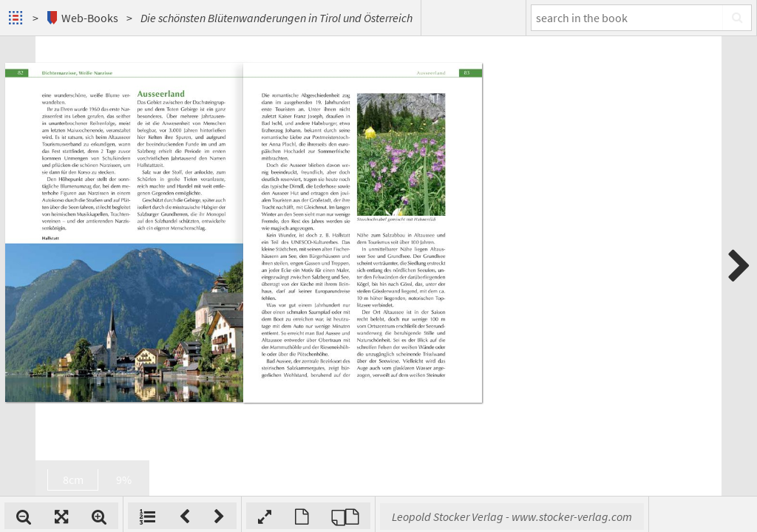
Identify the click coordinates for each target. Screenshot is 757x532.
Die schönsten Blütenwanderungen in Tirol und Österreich (276, 18)
